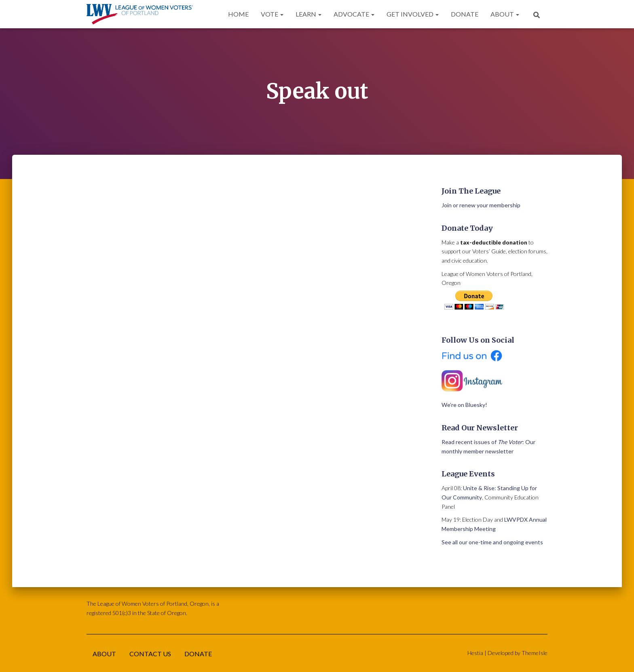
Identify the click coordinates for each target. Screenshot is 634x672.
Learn (309, 14)
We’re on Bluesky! (464, 405)
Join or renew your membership (481, 205)
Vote (272, 14)
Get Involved (413, 14)
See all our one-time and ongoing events (492, 542)
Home (238, 14)
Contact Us (150, 654)
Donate (465, 14)
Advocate (354, 14)
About (505, 14)
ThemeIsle (535, 653)
